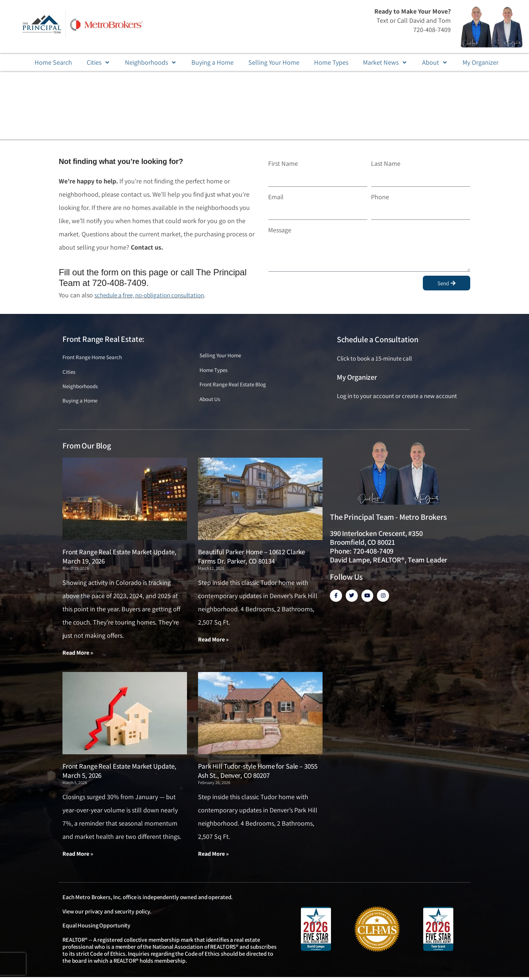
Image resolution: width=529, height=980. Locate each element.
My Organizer (357, 377)
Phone (380, 197)
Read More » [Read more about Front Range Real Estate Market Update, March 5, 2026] (78, 856)
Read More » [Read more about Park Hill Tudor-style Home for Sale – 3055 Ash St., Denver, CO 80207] (213, 856)
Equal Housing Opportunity (96, 928)
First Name (283, 163)
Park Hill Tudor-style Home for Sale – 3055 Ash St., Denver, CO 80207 (258, 773)
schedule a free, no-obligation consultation (154, 295)
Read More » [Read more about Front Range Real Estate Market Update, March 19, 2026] (78, 655)
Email (276, 197)
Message (280, 230)
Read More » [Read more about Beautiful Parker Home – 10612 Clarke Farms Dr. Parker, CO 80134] (213, 642)
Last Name (386, 163)
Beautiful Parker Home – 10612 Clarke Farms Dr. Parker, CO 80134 (251, 559)
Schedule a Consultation (378, 339)
